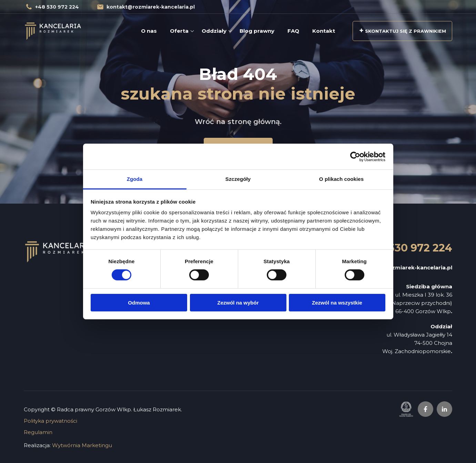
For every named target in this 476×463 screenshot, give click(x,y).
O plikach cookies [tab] (341, 179)
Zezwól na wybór (238, 303)
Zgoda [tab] (135, 179)
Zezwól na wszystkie (337, 303)
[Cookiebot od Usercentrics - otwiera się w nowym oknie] (355, 156)
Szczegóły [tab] (238, 179)
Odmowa (139, 303)
